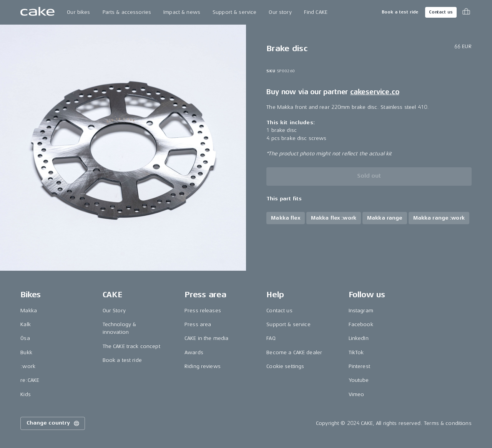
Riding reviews (203, 366)
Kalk (26, 324)
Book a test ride (400, 12)
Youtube (359, 380)
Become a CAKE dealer (294, 352)
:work (28, 366)
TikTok (356, 352)
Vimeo (357, 394)
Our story (280, 12)
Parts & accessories (127, 12)
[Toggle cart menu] (466, 12)
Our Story (114, 311)
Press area (198, 324)
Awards (194, 352)
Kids (26, 394)
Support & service (234, 12)
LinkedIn (359, 338)
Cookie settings (285, 366)
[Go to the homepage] (37, 12)
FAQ (271, 338)
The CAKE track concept (131, 346)
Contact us (441, 12)
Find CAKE (316, 12)
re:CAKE (30, 380)
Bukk (26, 352)
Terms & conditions (448, 423)
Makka (29, 311)
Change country (53, 423)
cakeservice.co (375, 92)
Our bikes (78, 12)
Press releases (203, 311)
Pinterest (359, 366)
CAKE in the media (206, 338)
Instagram (361, 311)
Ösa (25, 338)
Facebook (361, 324)
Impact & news (182, 12)
